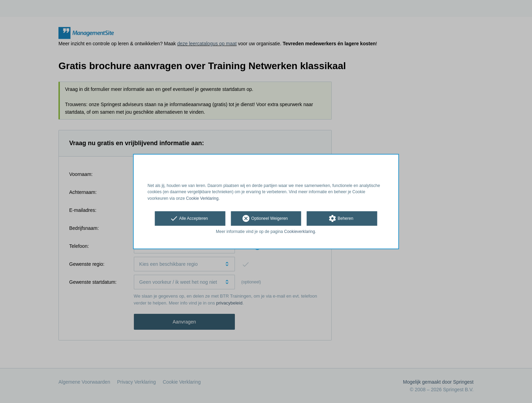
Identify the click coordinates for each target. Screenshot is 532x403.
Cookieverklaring (299, 232)
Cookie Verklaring (202, 198)
